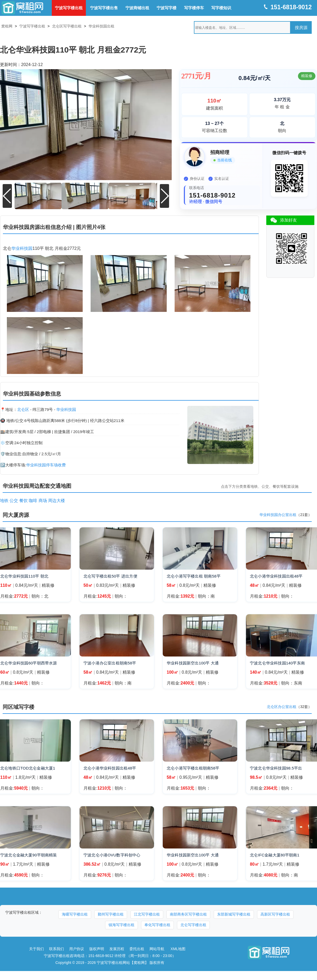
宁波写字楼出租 (69, 8)
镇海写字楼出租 (122, 923)
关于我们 (36, 947)
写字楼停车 (194, 8)
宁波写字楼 (167, 8)
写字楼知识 (221, 8)
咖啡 (33, 499)
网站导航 (157, 947)
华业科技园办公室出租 (278, 513)
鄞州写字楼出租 (111, 913)
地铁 (4, 499)
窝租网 (7, 26)
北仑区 (23, 408)
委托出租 (137, 947)
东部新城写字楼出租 (234, 913)
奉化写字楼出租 (157, 923)
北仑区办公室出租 (282, 705)
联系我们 (57, 947)
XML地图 (178, 947)
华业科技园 (22, 247)
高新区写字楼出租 (275, 913)
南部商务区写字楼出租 (188, 913)
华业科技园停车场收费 (46, 463)
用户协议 (77, 947)
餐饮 (24, 499)
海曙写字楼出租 (75, 913)
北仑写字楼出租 (193, 923)
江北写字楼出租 (147, 913)
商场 (43, 499)
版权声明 (97, 947)
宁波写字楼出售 (104, 8)
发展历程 (117, 947)
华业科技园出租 (101, 26)
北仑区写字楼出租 (67, 26)
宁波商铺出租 (137, 8)
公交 (14, 499)
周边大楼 (57, 499)
